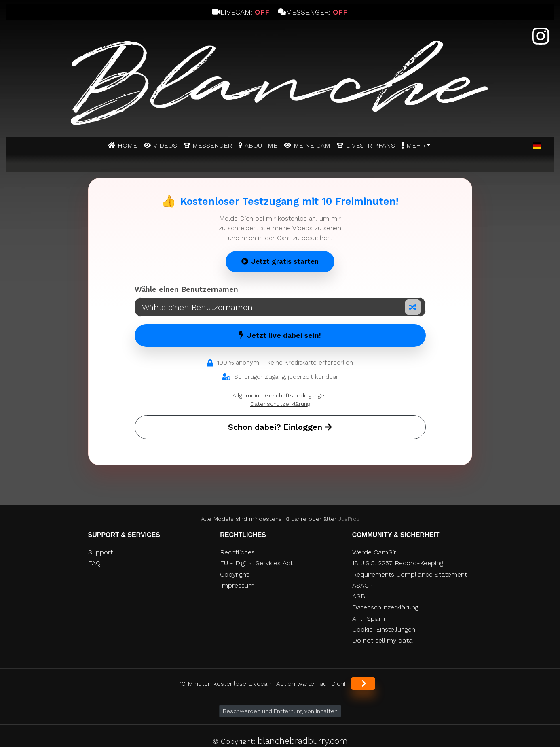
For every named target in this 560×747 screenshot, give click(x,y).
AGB (359, 596)
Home (127, 145)
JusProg (349, 519)
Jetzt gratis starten (280, 261)
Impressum (237, 585)
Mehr (416, 145)
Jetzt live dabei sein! (280, 335)
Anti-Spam (369, 619)
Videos (165, 145)
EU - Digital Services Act (256, 563)
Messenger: (313, 12)
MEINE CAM (312, 145)
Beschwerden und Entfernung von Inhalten (280, 711)
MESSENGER (212, 145)
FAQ (94, 563)
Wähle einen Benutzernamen (186, 289)
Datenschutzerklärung (280, 404)
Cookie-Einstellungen (384, 629)
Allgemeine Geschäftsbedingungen (280, 395)
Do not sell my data (382, 640)
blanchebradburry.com (303, 741)
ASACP (362, 585)
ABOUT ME (261, 145)
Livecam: (241, 12)
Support (100, 552)
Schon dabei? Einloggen (280, 427)
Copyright (234, 574)
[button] (537, 146)
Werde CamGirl (375, 552)
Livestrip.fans (370, 145)
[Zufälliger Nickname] (413, 307)
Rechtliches (237, 552)
